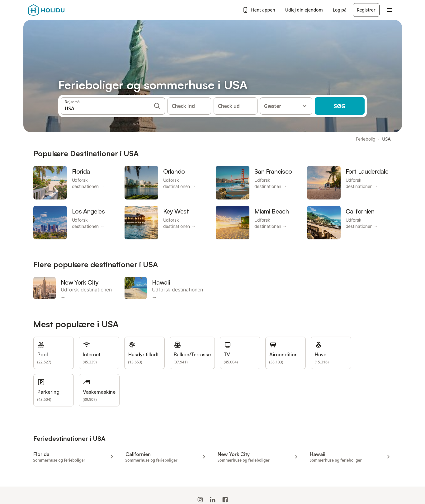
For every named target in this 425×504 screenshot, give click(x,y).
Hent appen (259, 10)
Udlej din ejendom (304, 10)
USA (386, 139)
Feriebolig (366, 139)
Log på (340, 10)
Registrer (366, 10)
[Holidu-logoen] (59, 10)
